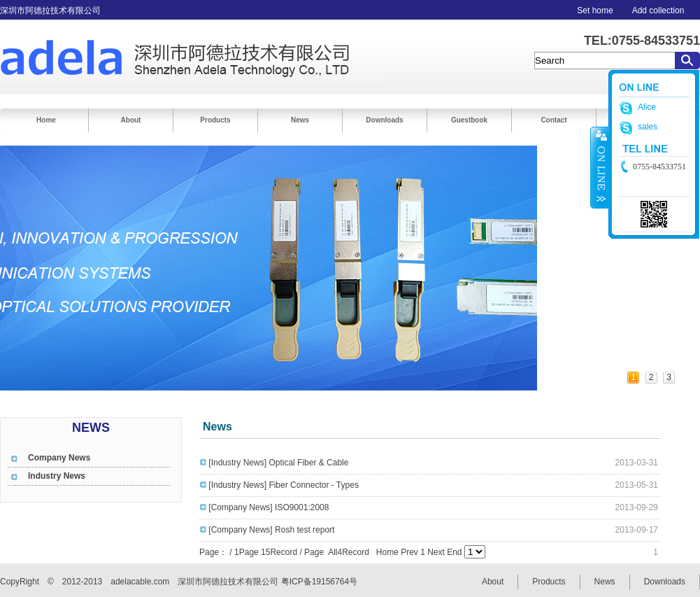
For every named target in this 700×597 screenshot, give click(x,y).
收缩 (600, 167)
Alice (647, 107)
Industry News (57, 476)
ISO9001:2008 (302, 507)
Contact (553, 120)
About (131, 120)
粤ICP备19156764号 (319, 582)
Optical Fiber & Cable (308, 463)
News (300, 120)
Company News (59, 458)
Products (215, 120)
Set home (595, 10)
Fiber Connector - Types (314, 485)
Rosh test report (305, 530)
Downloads (384, 120)
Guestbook (469, 120)
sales (648, 127)
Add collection (658, 10)
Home (46, 120)
